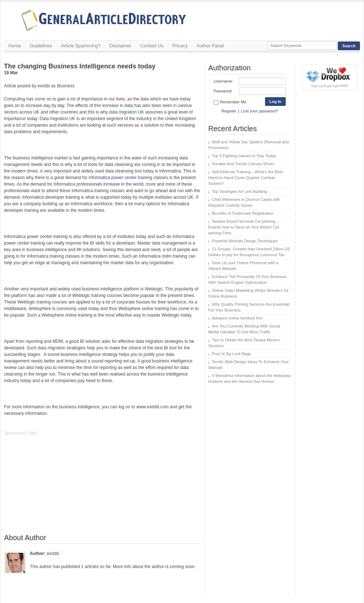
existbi (53, 554)
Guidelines (41, 46)
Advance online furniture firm (237, 318)
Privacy (180, 46)
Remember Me (230, 102)
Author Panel (210, 46)
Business (66, 86)
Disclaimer (120, 46)
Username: (223, 81)
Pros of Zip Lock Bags (232, 354)
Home (15, 46)
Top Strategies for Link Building (240, 191)
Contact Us (152, 46)
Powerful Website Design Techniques (245, 241)
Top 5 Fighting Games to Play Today (244, 156)
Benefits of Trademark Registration (243, 213)
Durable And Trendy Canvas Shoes (243, 164)
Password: (223, 91)
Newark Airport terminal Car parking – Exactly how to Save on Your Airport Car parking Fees (244, 227)
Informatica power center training (120, 178)
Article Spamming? (81, 46)
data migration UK (127, 112)
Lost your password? (260, 111)
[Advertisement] (59, 488)
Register (229, 111)
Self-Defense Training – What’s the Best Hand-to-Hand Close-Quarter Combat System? (246, 178)
